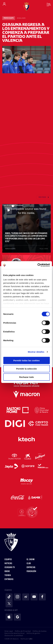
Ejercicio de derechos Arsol (14, 633)
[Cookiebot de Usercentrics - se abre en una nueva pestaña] (38, 265)
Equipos (8, 559)
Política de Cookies (40, 631)
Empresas (31, 567)
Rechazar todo (26, 377)
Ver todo (42, 197)
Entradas (9, 579)
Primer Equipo (9, 18)
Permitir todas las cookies (27, 360)
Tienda (8, 575)
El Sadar (31, 559)
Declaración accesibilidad (14, 635)
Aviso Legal (9, 631)
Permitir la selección (27, 369)
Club (29, 563)
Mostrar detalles (36, 352)
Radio (7, 571)
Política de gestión (33, 633)
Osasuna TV (10, 567)
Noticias (8, 563)
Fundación (31, 571)
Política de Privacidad (23, 631)
